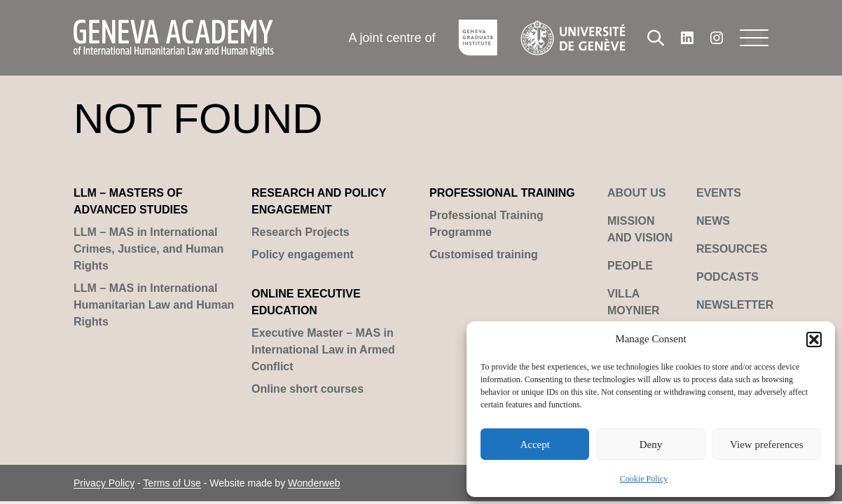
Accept (534, 444)
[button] (814, 339)
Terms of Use (172, 483)
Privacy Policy (104, 483)
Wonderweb (314, 483)
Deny (651, 444)
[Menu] (754, 38)
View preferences (766, 444)
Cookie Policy (644, 479)
